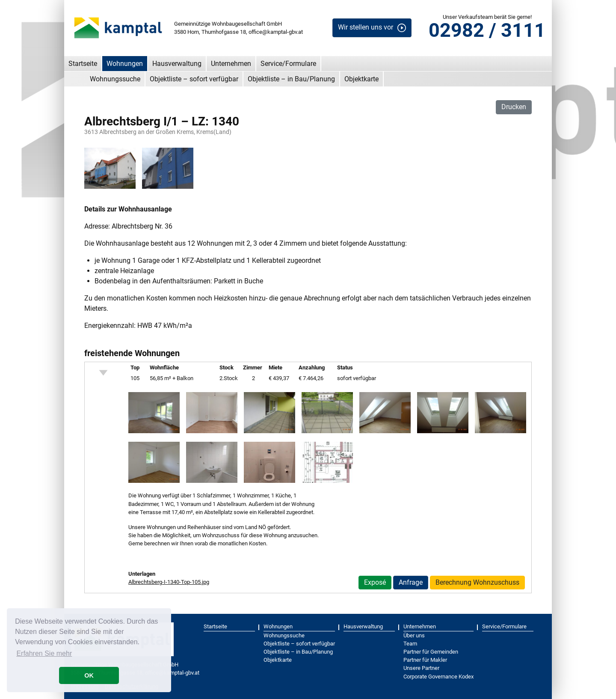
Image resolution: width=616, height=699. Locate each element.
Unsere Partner (421, 668)
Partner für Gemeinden (431, 652)
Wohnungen (125, 64)
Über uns (414, 635)
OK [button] (89, 675)
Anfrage (411, 582)
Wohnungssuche (115, 79)
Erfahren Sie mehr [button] (44, 653)
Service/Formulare (288, 64)
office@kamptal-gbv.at (276, 32)
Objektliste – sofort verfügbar (194, 79)
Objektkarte (361, 79)
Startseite (83, 64)
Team (410, 644)
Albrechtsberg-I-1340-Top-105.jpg (169, 582)
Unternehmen (231, 64)
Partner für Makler (425, 660)
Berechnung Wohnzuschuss (477, 582)
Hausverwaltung (177, 64)
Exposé (375, 582)
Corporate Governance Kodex (438, 677)
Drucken (514, 107)
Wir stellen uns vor (366, 27)
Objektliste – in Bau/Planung (291, 79)
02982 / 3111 (487, 30)
